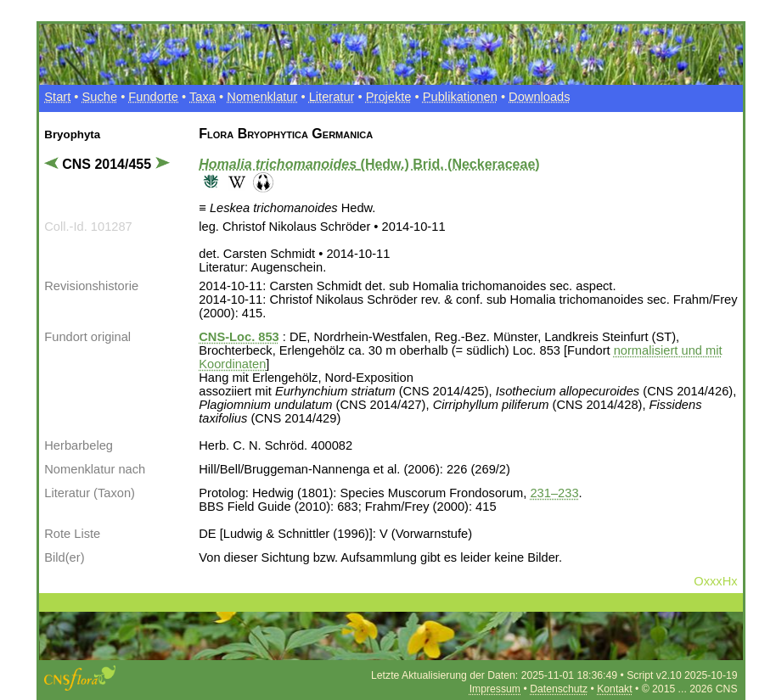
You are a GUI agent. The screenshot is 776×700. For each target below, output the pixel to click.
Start (57, 97)
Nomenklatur (262, 97)
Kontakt (614, 689)
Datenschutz (559, 689)
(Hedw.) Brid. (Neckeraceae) (369, 164)
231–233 (554, 493)
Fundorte (153, 97)
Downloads (540, 97)
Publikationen (460, 97)
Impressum (495, 689)
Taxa (202, 97)
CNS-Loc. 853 (239, 337)
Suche (100, 97)
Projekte (389, 97)
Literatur (332, 97)
